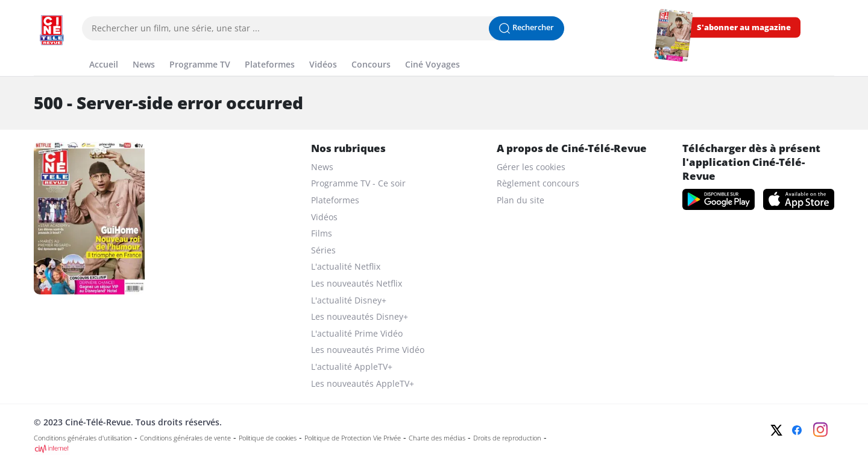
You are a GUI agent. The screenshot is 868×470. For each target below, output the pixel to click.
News (322, 167)
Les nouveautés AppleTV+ (363, 383)
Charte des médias (437, 438)
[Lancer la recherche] (527, 28)
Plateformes (335, 200)
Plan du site (520, 200)
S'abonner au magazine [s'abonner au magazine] (744, 27)
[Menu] (37, 51)
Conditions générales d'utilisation (83, 438)
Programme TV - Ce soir (358, 183)
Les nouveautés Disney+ (360, 316)
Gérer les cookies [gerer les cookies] (531, 167)
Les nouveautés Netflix (357, 283)
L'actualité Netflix (346, 266)
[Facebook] (797, 430)
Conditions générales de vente (185, 438)
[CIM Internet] (354, 449)
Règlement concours (538, 183)
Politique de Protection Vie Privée (353, 438)
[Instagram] (820, 430)
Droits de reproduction (507, 438)
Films (322, 233)
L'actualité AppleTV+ (352, 367)
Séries (323, 250)
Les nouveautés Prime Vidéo (368, 350)
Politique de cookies (268, 438)
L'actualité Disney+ (349, 300)
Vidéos (324, 217)
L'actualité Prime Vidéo (357, 333)
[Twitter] (776, 430)
